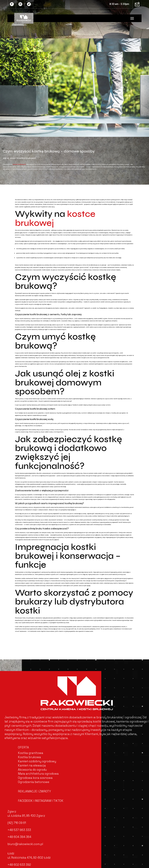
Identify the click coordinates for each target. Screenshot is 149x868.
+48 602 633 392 (19, 865)
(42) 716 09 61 (17, 823)
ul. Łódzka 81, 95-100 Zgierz (26, 816)
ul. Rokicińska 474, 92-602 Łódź (29, 858)
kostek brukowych (19, 164)
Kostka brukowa (26, 158)
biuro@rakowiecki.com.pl (25, 844)
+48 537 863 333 (19, 830)
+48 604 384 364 (19, 837)
